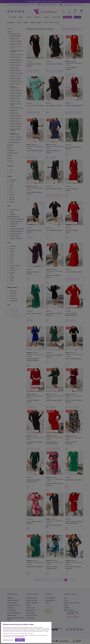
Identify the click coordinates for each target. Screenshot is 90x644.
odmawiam (22, 637)
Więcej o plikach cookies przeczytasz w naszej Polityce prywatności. (18, 633)
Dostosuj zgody (8, 640)
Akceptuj (20, 640)
